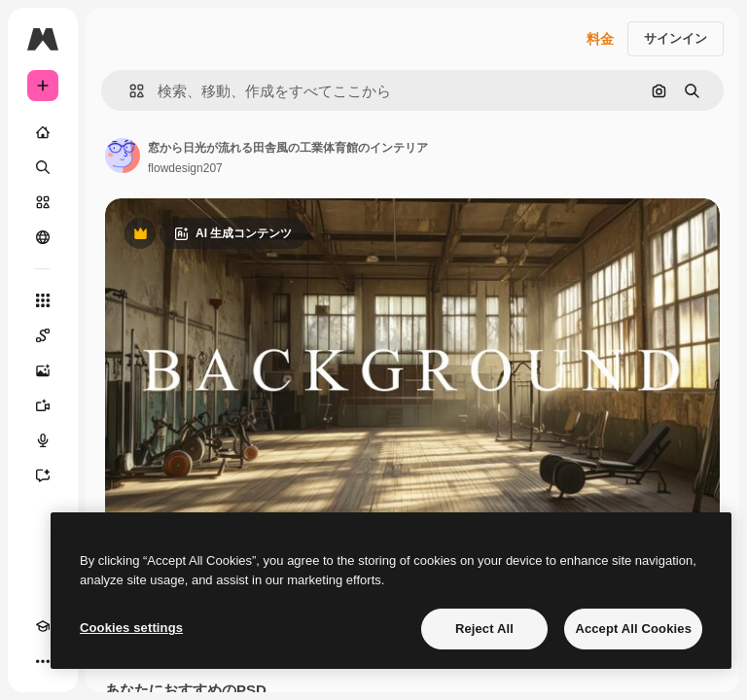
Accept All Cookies (633, 629)
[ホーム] (43, 132)
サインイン (676, 38)
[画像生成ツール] (43, 370)
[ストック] (43, 202)
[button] (129, 91)
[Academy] (43, 626)
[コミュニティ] (43, 237)
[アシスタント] (43, 475)
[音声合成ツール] (43, 440)
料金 (600, 39)
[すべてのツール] (43, 300)
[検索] (43, 167)
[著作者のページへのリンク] (123, 156)
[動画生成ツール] (43, 405)
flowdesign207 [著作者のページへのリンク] (185, 168)
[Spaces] (43, 335)
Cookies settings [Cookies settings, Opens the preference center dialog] (131, 628)
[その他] (43, 661)
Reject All (484, 629)
